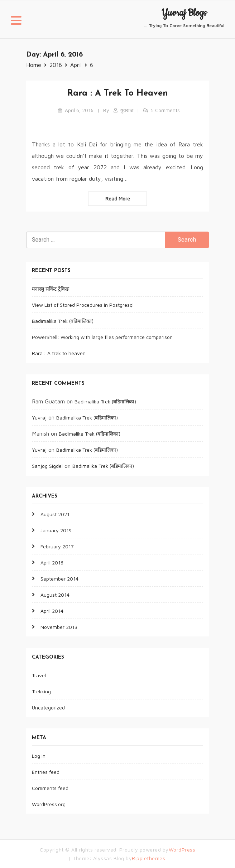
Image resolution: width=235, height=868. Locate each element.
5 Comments (165, 110)
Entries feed (46, 772)
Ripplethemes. (149, 858)
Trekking (41, 691)
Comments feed (50, 788)
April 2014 (52, 611)
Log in (39, 756)
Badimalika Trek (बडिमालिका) (63, 321)
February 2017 (57, 546)
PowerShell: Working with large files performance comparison (102, 337)
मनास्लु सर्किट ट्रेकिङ (51, 289)
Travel (39, 675)
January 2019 (56, 530)
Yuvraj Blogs (184, 13)
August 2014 (55, 595)
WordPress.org (49, 804)
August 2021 (55, 514)
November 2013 (59, 627)
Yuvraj (39, 418)
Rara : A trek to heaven (118, 93)
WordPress (182, 850)
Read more (118, 198)
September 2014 (59, 579)
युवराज (127, 110)
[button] (16, 21)
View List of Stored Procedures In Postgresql (83, 305)
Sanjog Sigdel (47, 466)
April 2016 (52, 562)
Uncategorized (48, 707)
